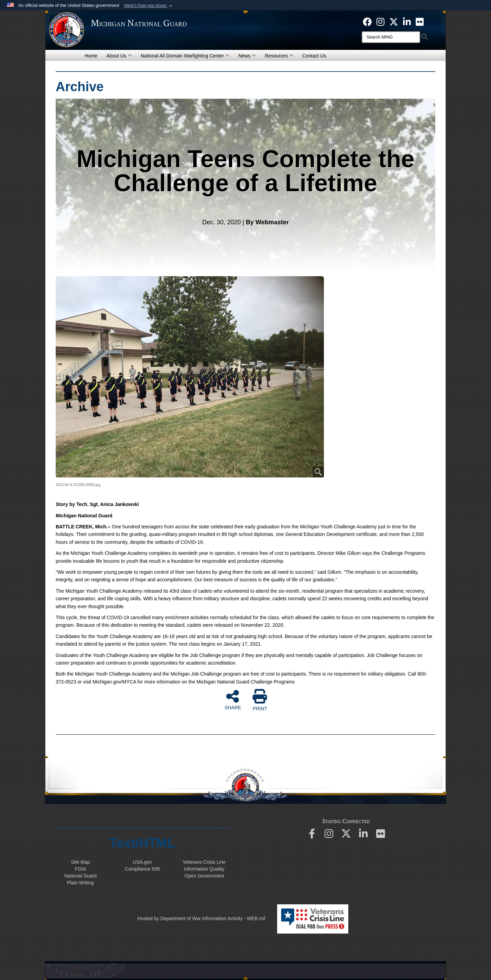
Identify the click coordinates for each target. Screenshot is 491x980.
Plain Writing (80, 883)
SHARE (233, 700)
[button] (149, 6)
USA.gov (142, 862)
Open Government (204, 876)
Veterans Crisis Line (204, 862)
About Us (119, 56)
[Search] (391, 37)
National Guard (80, 876)
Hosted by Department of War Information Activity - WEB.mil (201, 918)
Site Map (80, 862)
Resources (279, 56)
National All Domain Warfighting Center (185, 56)
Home (91, 56)
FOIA (81, 869)
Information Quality (204, 869)
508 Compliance (142, 869)
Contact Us (314, 56)
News (247, 56)
